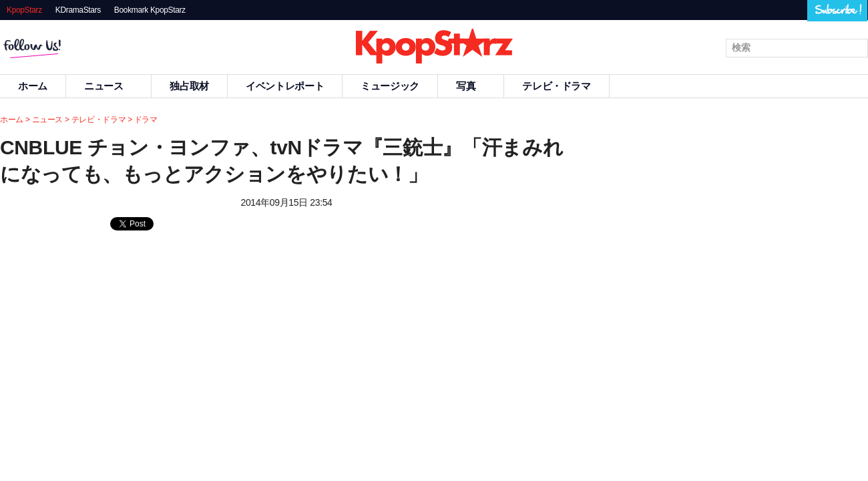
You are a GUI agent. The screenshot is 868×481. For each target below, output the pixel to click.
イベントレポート (285, 86)
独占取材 (189, 86)
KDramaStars (78, 10)
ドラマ (146, 120)
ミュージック (390, 86)
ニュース (109, 86)
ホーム (12, 120)
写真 (471, 86)
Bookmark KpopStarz (150, 10)
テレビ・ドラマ (556, 86)
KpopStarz (24, 10)
